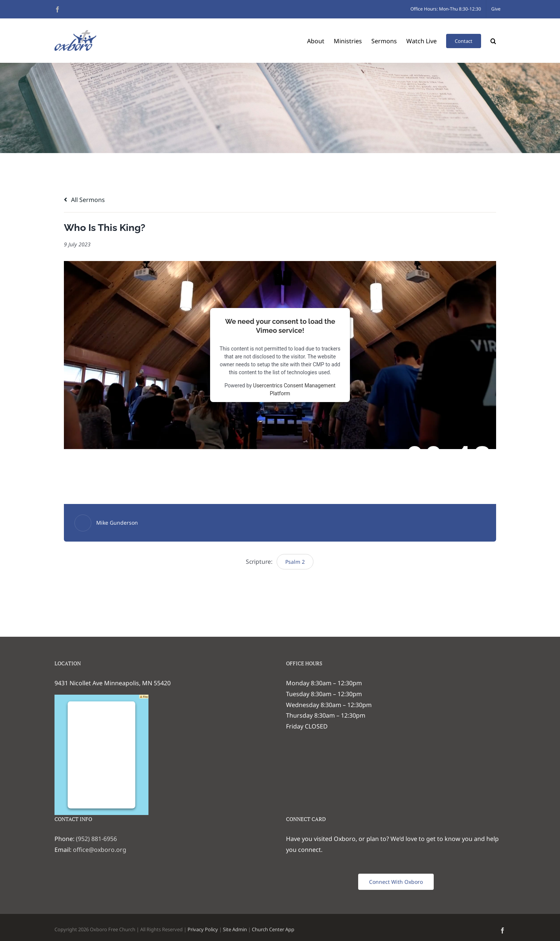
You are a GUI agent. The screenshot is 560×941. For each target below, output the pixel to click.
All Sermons (84, 200)
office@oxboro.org (100, 850)
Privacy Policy (203, 929)
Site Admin (235, 929)
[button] (493, 40)
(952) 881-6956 (96, 839)
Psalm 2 (295, 562)
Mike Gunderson (117, 523)
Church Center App (273, 929)
